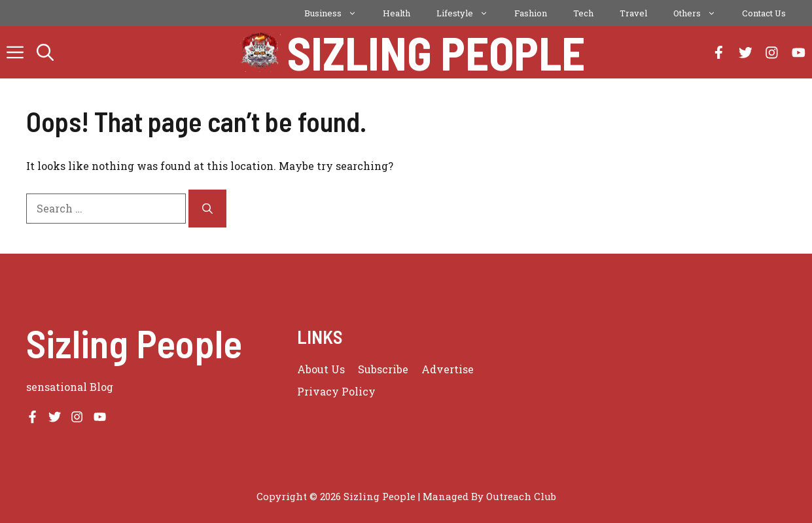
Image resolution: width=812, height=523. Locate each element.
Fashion (531, 13)
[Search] (207, 209)
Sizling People (436, 52)
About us (321, 369)
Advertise (448, 369)
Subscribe (383, 369)
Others (701, 13)
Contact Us (764, 13)
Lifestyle (469, 13)
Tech (583, 13)
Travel (633, 13)
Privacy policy (336, 391)
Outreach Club (521, 496)
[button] (45, 52)
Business (337, 13)
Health (397, 13)
